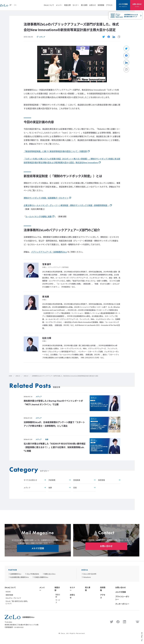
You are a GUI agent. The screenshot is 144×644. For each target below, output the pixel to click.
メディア (42, 37)
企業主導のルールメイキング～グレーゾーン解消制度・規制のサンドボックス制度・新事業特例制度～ (66, 205)
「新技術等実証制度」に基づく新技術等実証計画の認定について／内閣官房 (55, 151)
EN (28, 6)
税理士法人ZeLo (50, 574)
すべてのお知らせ (35, 480)
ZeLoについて (49, 5)
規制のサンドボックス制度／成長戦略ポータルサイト (46, 198)
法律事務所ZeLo (16, 574)
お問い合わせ (137, 5)
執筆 (47, 439)
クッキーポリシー (122, 604)
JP (23, 6)
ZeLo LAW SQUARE (90, 574)
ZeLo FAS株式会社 (33, 574)
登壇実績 (84, 480)
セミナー (76, 5)
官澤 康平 (47, 264)
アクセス (109, 5)
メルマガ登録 (123, 5)
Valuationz (87, 577)
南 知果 (46, 297)
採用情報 (101, 5)
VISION (8, 592)
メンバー (59, 5)
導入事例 (84, 5)
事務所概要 (9, 595)
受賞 (84, 488)
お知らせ (93, 5)
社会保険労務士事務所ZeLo (20, 577)
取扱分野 (67, 5)
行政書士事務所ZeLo (41, 577)
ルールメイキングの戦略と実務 (39, 216)
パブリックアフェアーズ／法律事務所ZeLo (49, 252)
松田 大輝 (47, 338)
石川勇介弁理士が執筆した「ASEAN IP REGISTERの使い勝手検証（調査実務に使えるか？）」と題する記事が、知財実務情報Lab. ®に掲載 (55, 447)
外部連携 (60, 480)
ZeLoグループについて (13, 598)
